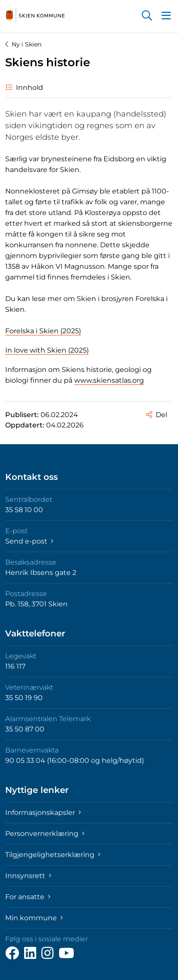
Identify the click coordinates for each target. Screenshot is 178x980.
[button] (147, 16)
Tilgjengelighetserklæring (53, 855)
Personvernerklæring (45, 834)
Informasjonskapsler (43, 813)
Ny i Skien (23, 44)
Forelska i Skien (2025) (43, 331)
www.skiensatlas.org (109, 380)
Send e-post (29, 541)
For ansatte (28, 897)
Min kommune (34, 918)
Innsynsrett (28, 876)
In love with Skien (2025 (46, 350)
